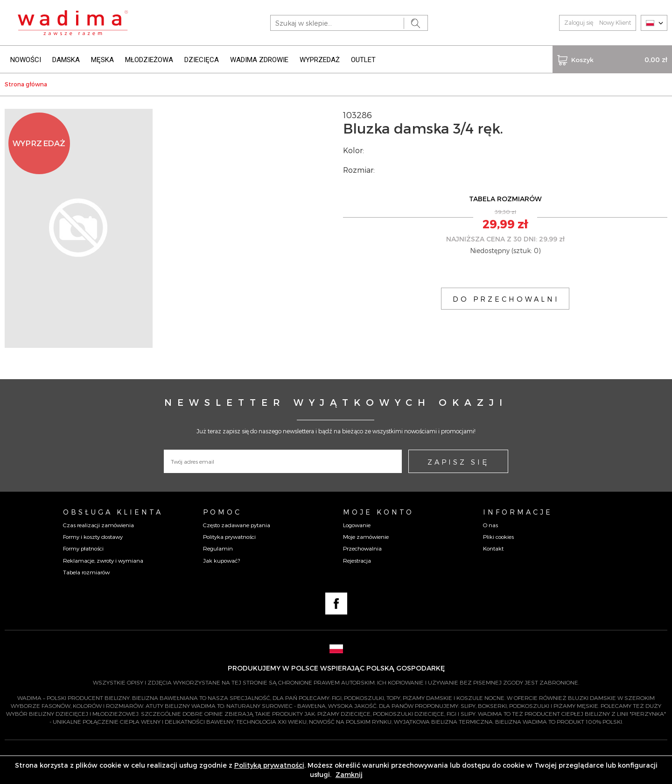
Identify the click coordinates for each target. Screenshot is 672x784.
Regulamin (218, 548)
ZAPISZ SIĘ (458, 462)
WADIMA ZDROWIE (259, 60)
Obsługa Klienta (113, 512)
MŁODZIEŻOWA (149, 60)
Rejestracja (357, 560)
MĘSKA (102, 60)
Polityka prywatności (229, 537)
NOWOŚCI (26, 60)
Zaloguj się (579, 22)
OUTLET (363, 60)
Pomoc (222, 512)
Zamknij (349, 774)
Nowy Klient (615, 22)
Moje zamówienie (366, 537)
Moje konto (378, 512)
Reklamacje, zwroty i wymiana (103, 560)
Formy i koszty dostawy (93, 537)
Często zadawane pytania (237, 525)
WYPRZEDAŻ (320, 60)
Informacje (518, 512)
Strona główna (26, 84)
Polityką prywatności (269, 765)
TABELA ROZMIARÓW (505, 199)
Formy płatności (83, 548)
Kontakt (493, 548)
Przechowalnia (362, 548)
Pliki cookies (498, 537)
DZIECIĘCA (202, 60)
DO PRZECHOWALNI (506, 299)
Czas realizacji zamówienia (98, 525)
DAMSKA (66, 60)
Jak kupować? (221, 560)
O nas (490, 525)
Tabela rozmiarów (86, 572)
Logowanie (357, 525)
